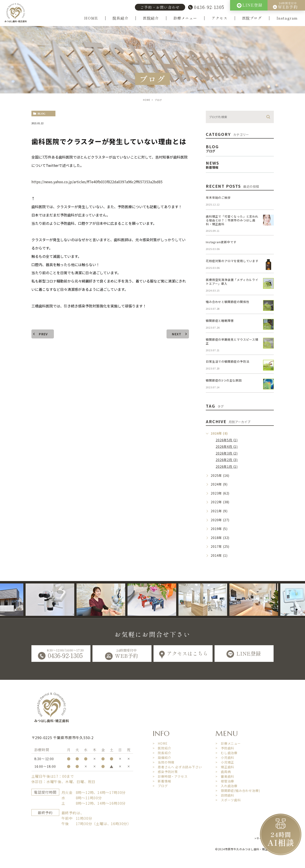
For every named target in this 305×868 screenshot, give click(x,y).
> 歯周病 (223, 772)
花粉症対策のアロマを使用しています (232, 261)
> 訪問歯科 (225, 795)
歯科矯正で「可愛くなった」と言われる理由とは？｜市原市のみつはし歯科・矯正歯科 (232, 220)
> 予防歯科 (225, 748)
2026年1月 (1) (227, 466)
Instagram (287, 18)
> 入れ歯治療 (226, 786)
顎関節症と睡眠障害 (220, 321)
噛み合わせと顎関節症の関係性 (227, 302)
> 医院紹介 (162, 748)
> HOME (160, 743)
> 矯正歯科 (225, 767)
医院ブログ (252, 18)
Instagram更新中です (221, 242)
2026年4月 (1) (227, 446)
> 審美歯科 (225, 776)
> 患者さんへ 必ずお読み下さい (177, 767)
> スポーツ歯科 (228, 800)
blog (42, 114)
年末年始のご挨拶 (218, 198)
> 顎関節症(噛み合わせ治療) (238, 791)
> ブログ (160, 786)
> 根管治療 (225, 781)
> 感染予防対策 (165, 772)
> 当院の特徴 (164, 762)
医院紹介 (151, 18)
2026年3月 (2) (227, 453)
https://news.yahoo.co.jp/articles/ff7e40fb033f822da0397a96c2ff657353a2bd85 (97, 182)
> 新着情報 (162, 781)
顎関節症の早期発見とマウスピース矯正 (232, 341)
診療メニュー (185, 18)
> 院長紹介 (162, 753)
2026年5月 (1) (227, 440)
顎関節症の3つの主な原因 (224, 380)
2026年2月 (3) (227, 460)
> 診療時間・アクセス (170, 776)
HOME (91, 18)
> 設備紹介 (162, 758)
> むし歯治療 (226, 753)
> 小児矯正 (225, 762)
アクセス (219, 18)
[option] (61, 600)
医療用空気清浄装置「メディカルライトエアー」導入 (232, 282)
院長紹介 (121, 18)
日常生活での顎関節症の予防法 (227, 361)
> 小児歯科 (225, 758)
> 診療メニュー (228, 743)
